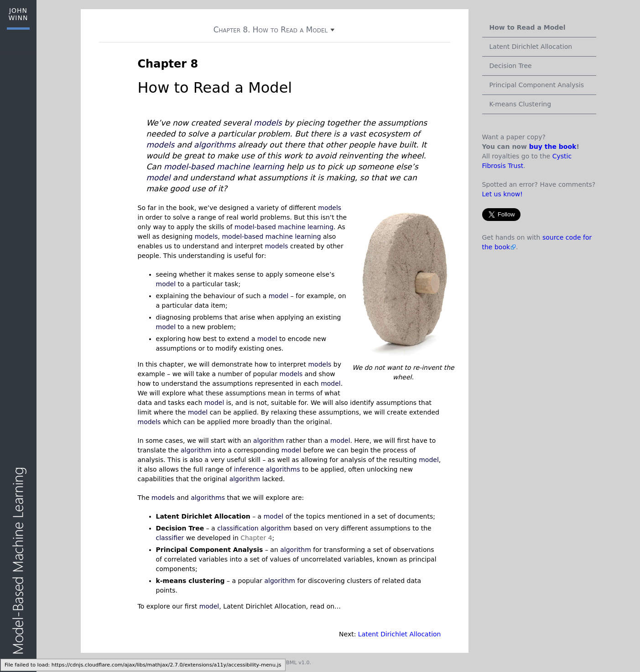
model (159, 178)
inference (249, 469)
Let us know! (502, 194)
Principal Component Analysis (537, 85)
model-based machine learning (224, 167)
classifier (170, 538)
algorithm (269, 441)
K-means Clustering (520, 104)
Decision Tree (511, 66)
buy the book (553, 147)
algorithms (215, 145)
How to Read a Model (528, 27)
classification (238, 528)
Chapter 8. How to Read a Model (275, 30)
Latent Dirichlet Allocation (400, 634)
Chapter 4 (256, 538)
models (268, 123)
